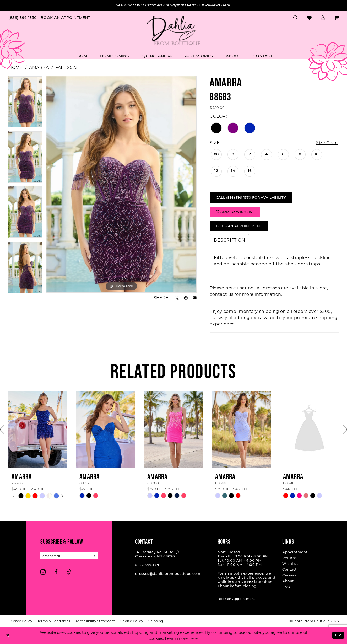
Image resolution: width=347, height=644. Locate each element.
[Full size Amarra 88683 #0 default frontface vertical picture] (121, 184)
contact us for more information (245, 295)
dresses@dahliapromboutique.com (168, 574)
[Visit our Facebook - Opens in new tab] (56, 572)
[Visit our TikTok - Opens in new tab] (69, 572)
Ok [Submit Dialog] (338, 635)
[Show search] (296, 17)
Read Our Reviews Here (210, 5)
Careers (289, 575)
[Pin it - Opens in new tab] (186, 298)
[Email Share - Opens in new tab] (195, 298)
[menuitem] (23, 17)
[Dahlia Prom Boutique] (173, 30)
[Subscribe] (94, 556)
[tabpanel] (25, 104)
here (193, 638)
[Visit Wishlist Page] (309, 18)
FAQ (286, 587)
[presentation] (38, 430)
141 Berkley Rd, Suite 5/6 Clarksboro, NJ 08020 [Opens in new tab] (158, 554)
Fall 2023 (66, 68)
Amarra (39, 68)
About (288, 581)
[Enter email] (69, 556)
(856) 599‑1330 (148, 565)
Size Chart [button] (327, 143)
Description (229, 240)
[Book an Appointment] (65, 17)
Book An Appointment (240, 226)
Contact (289, 570)
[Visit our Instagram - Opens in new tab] (43, 572)
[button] (323, 17)
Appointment (295, 552)
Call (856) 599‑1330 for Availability (252, 197)
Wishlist (290, 564)
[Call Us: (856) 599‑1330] (23, 17)
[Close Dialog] (8, 635)
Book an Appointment (236, 599)
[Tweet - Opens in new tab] (177, 298)
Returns (289, 558)
